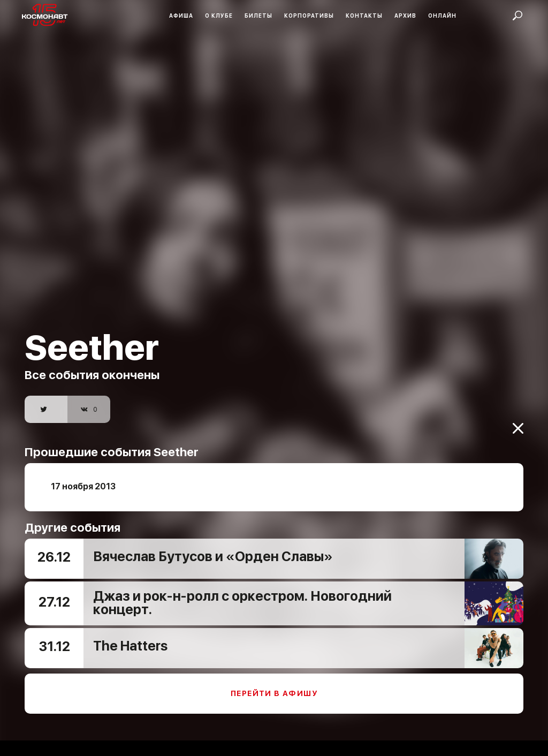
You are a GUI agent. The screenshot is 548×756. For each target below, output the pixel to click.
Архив (405, 16)
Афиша (181, 16)
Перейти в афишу (274, 686)
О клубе (219, 16)
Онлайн (442, 16)
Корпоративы (309, 16)
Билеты (258, 16)
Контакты (364, 16)
